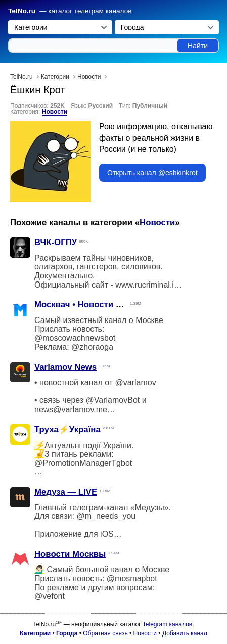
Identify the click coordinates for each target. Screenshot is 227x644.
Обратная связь (105, 633)
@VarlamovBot (113, 400)
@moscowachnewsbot (75, 338)
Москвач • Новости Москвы (92, 305)
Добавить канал (185, 633)
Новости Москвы (70, 554)
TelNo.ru (22, 11)
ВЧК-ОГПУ (56, 242)
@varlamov (136, 383)
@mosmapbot (132, 578)
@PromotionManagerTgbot (83, 463)
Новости (55, 112)
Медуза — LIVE (66, 492)
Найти (198, 46)
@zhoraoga (92, 347)
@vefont (50, 596)
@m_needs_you (106, 516)
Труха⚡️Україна (67, 430)
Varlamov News (65, 367)
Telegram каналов (167, 624)
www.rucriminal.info (150, 285)
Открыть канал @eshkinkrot (152, 173)
